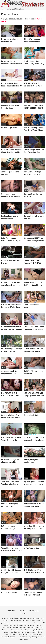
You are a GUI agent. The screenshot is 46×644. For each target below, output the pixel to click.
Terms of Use (11, 611)
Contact (23, 613)
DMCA (23, 611)
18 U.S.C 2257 (35, 611)
